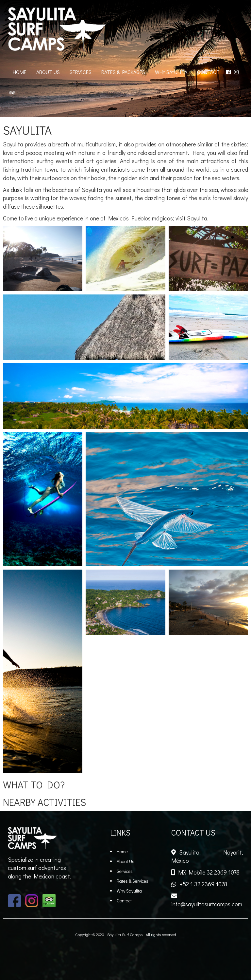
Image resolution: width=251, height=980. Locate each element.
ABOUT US (48, 72)
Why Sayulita (129, 891)
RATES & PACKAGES (123, 72)
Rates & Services (133, 881)
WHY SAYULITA (171, 72)
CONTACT (208, 72)
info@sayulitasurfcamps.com (207, 904)
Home (122, 851)
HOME (20, 72)
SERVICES (81, 72)
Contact (124, 901)
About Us (125, 861)
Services (125, 871)
